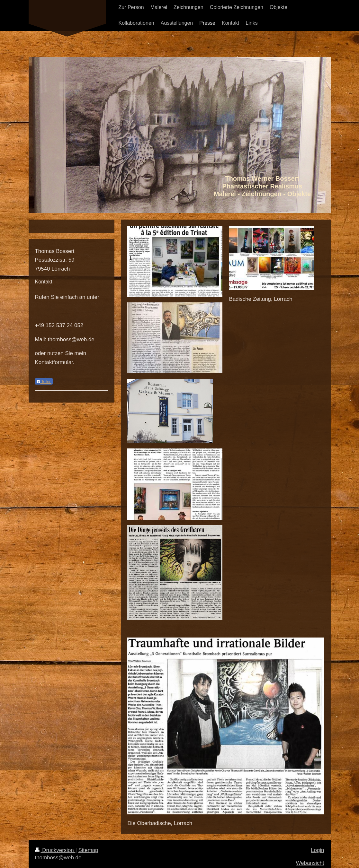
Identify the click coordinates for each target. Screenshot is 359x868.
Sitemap (88, 850)
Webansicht (310, 863)
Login (317, 850)
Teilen (44, 382)
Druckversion (55, 850)
